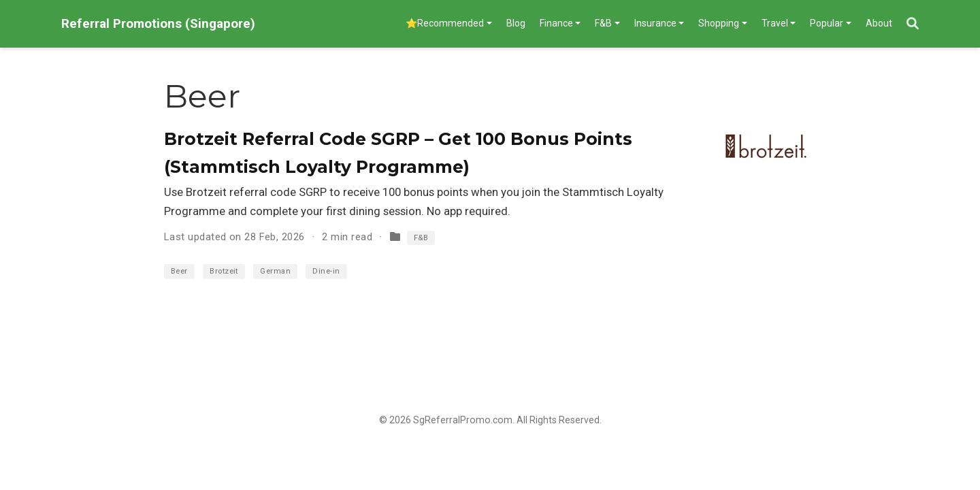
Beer (179, 271)
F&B (421, 238)
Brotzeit (224, 271)
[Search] (913, 24)
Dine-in (326, 271)
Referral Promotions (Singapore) (158, 23)
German (275, 271)
